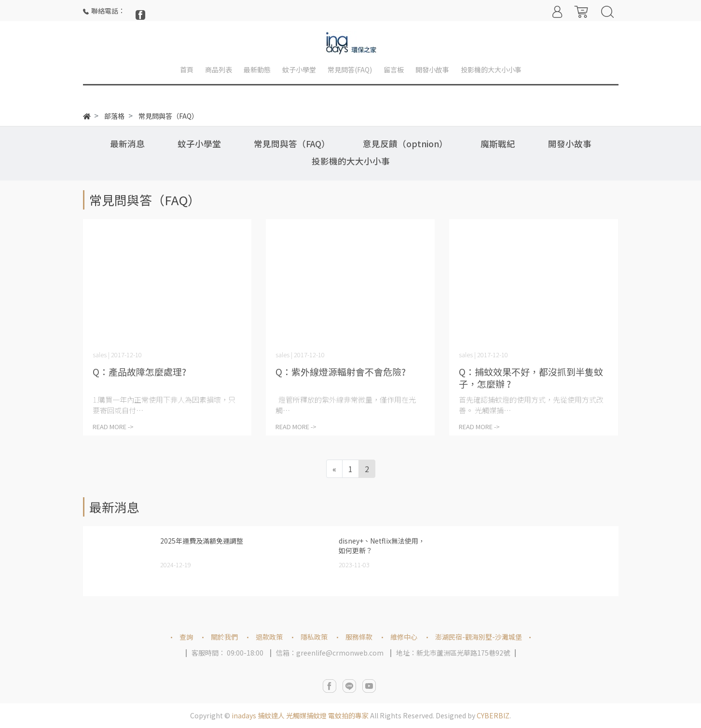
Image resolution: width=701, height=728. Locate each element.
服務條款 (359, 637)
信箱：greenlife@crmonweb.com (330, 653)
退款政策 (269, 637)
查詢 (186, 637)
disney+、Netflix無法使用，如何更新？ (382, 546)
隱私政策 (314, 637)
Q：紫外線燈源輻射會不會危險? (341, 371)
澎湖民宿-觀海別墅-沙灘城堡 (479, 637)
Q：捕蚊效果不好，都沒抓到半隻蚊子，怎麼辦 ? (531, 378)
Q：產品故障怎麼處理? (139, 371)
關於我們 (224, 637)
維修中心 (404, 637)
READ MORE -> (113, 427)
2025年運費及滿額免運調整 (202, 541)
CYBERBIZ (493, 715)
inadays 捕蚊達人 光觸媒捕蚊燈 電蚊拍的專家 (300, 715)
